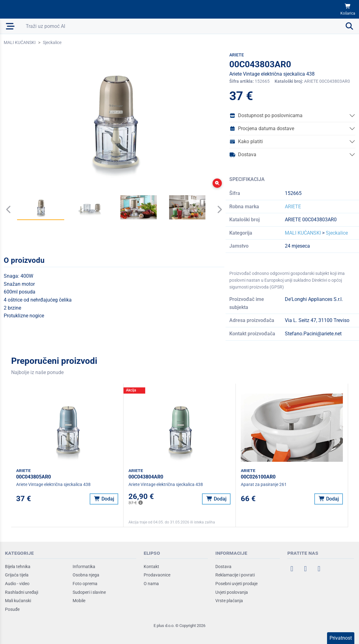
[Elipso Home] (22, 9)
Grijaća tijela (17, 575)
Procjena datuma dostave (262, 128)
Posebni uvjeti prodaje (236, 584)
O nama (151, 584)
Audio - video (17, 584)
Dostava (243, 154)
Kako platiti (246, 141)
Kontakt (151, 567)
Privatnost (341, 638)
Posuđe (12, 609)
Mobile (79, 601)
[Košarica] (348, 9)
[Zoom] (217, 183)
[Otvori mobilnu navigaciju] (10, 26)
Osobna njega (86, 575)
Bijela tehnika (18, 567)
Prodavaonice (157, 575)
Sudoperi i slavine (89, 592)
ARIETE (293, 207)
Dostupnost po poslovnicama (266, 115)
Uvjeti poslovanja (232, 592)
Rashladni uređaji (22, 592)
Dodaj (104, 499)
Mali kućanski (18, 601)
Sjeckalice (52, 42)
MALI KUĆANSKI (20, 42)
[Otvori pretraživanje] (190, 26)
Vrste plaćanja (229, 601)
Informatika (84, 567)
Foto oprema (85, 584)
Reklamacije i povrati (235, 575)
